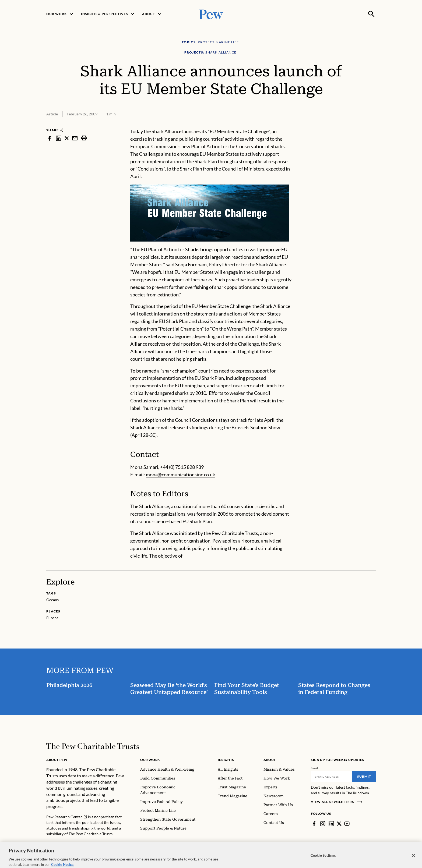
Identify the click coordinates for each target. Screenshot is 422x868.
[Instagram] (323, 824)
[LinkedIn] (331, 824)
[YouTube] (347, 824)
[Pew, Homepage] (211, 14)
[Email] (332, 777)
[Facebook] (314, 824)
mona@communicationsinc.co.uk (180, 474)
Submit (364, 776)
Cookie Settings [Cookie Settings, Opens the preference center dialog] (323, 859)
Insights (226, 760)
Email (314, 768)
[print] (84, 138)
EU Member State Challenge (239, 131)
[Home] (93, 746)
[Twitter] (339, 824)
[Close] (413, 859)
